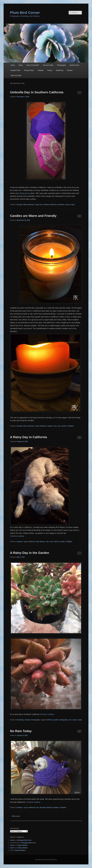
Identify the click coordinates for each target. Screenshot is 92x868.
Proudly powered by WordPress (46, 860)
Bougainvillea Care (24, 840)
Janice (12, 840)
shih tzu (57, 542)
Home (13, 65)
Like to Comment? (33, 65)
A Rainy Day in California (29, 437)
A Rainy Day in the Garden (30, 553)
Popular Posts (16, 70)
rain (41, 205)
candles (50, 426)
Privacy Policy (29, 70)
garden (56, 720)
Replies (71, 426)
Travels (50, 70)
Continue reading (18, 536)
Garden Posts (74, 65)
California (43, 426)
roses (51, 542)
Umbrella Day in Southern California (37, 92)
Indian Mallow (23, 845)
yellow (63, 542)
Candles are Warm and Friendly (33, 216)
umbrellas (61, 205)
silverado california (46, 808)
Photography (61, 65)
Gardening (60, 70)
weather (56, 808)
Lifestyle (40, 70)
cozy (55, 426)
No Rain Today (21, 731)
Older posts (15, 816)
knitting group (24, 193)
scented (64, 426)
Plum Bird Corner (25, 13)
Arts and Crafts (48, 65)
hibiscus (42, 542)
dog (37, 542)
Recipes (70, 70)
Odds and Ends (16, 75)
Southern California (50, 205)
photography (64, 720)
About (21, 65)
